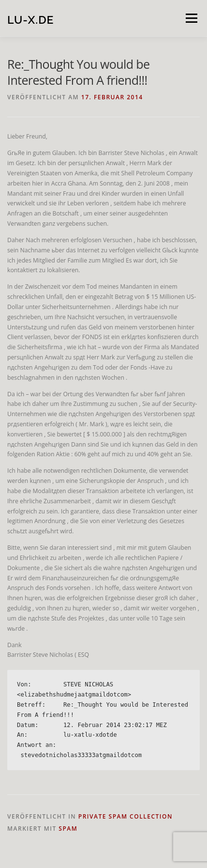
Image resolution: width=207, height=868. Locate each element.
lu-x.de (30, 19)
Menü (191, 18)
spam (68, 829)
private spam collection (126, 816)
